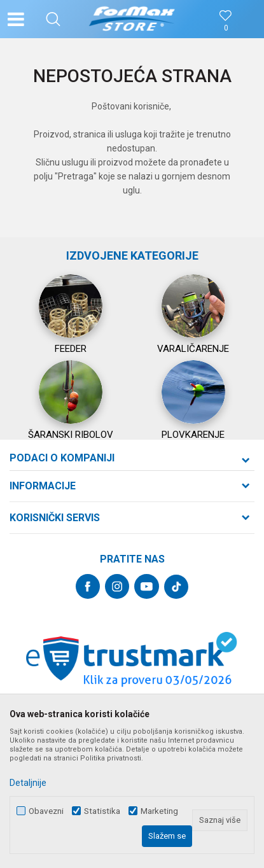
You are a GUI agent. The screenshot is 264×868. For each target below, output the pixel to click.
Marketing (159, 811)
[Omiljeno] (226, 28)
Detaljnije (28, 783)
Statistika (102, 811)
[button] (53, 19)
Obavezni (46, 811)
